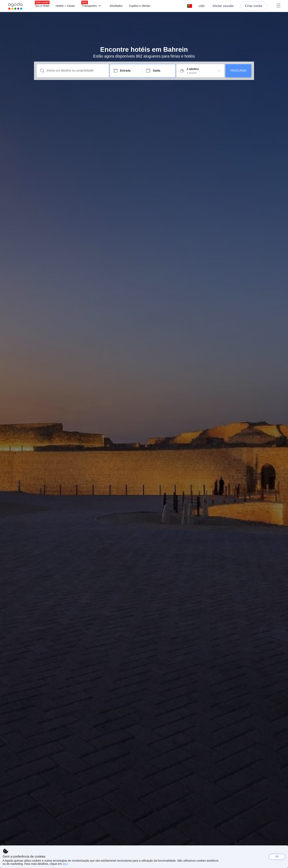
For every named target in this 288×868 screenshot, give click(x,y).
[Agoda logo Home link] (15, 6)
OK (277, 857)
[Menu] (157, 6)
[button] (190, 6)
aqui (65, 864)
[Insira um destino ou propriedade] (76, 71)
